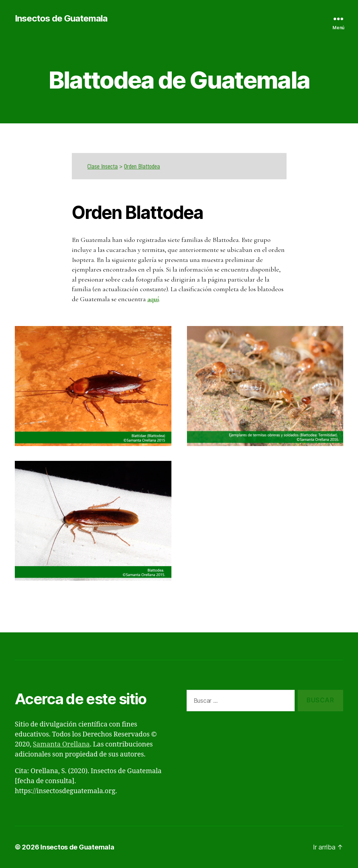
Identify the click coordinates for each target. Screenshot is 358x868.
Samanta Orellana (61, 744)
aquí (153, 299)
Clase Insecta (103, 166)
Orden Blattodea (142, 166)
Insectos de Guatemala (61, 19)
